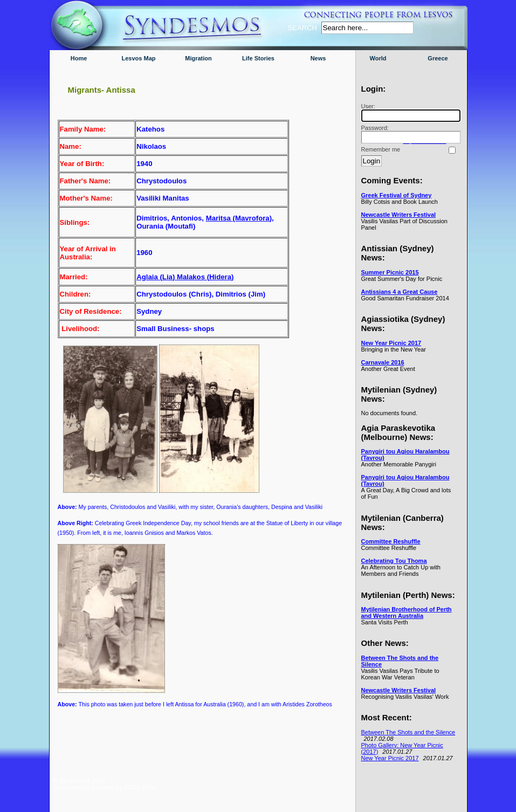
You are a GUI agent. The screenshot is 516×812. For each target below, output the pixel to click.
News (318, 58)
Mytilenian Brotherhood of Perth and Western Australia (407, 613)
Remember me (381, 149)
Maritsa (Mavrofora (238, 218)
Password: (409, 134)
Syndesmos (118, 31)
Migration (198, 58)
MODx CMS (140, 787)
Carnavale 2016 (383, 362)
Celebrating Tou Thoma (394, 561)
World (378, 58)
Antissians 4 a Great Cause (400, 292)
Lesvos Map (139, 58)
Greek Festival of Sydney (397, 195)
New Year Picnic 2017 (391, 343)
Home (79, 58)
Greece (438, 58)
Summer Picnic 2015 (390, 272)
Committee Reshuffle (391, 541)
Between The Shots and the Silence (408, 732)
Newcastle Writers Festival (399, 215)
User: (409, 112)
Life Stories (258, 58)
